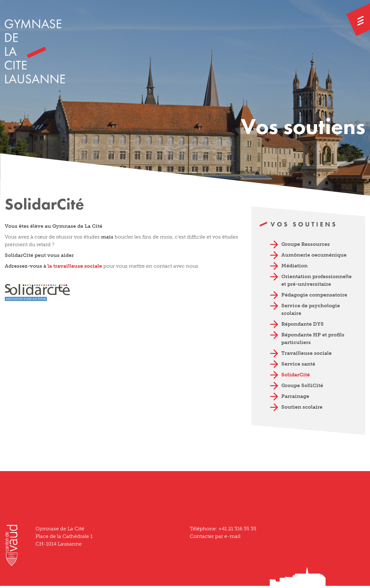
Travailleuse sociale (306, 353)
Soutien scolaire (302, 407)
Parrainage (295, 396)
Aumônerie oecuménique (314, 255)
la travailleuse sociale (75, 266)
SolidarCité (296, 375)
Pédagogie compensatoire (314, 295)
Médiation (294, 266)
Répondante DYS (303, 324)
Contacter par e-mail (215, 536)
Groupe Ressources (306, 244)
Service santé (298, 364)
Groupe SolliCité (302, 385)
